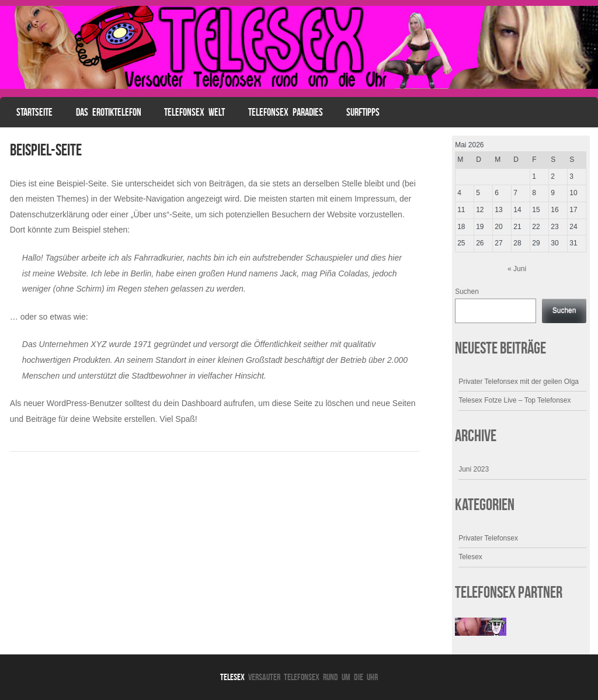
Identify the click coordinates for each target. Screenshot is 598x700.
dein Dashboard (192, 403)
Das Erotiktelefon (109, 112)
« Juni (517, 269)
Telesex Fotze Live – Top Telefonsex (514, 400)
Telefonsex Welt (194, 112)
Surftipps (363, 112)
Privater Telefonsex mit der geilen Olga (519, 382)
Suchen (467, 292)
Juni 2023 (474, 469)
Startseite (34, 112)
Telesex (470, 557)
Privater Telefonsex (488, 538)
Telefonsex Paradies (286, 112)
